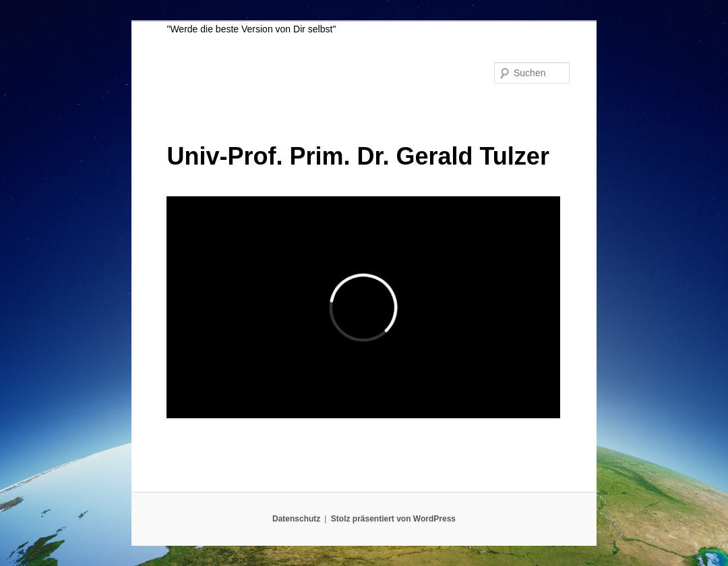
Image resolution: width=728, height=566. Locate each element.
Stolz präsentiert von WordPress (393, 519)
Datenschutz (296, 519)
